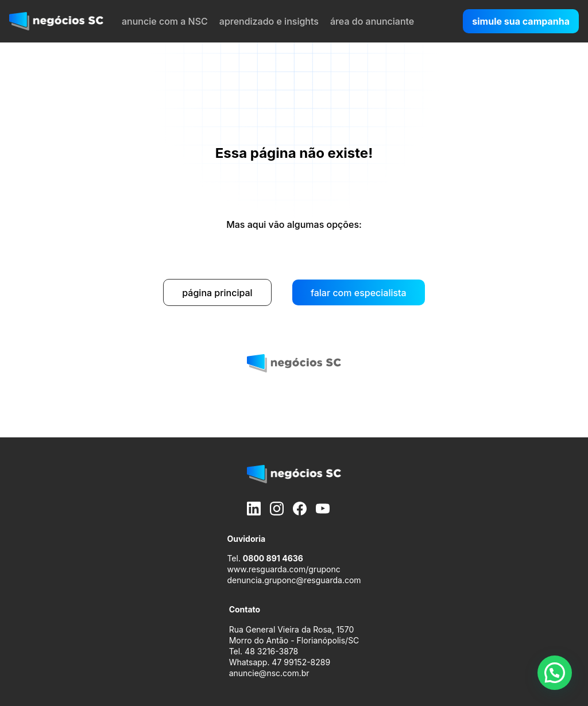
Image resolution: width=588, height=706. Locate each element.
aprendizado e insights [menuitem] (269, 21)
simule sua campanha (521, 21)
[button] (555, 673)
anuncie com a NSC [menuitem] (165, 21)
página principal (217, 293)
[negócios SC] (56, 21)
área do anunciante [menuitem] (372, 21)
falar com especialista (359, 293)
